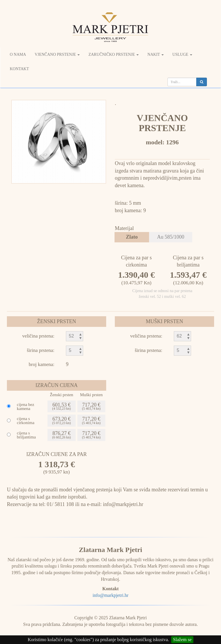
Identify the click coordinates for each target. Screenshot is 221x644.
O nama (18, 54)
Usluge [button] (182, 54)
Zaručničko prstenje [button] (114, 54)
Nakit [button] (156, 54)
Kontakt (19, 69)
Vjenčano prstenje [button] (57, 54)
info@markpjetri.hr (110, 595)
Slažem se (182, 640)
